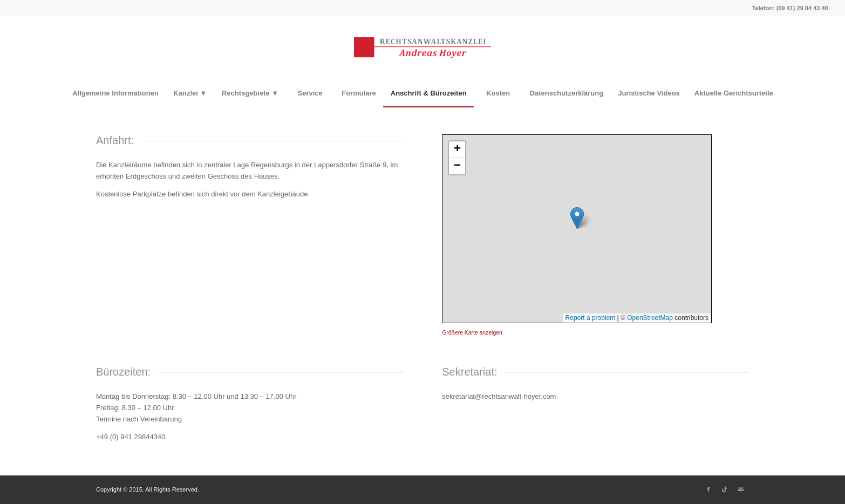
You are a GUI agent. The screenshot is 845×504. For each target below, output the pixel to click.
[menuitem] (115, 93)
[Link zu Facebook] (708, 489)
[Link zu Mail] (741, 489)
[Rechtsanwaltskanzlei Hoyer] (423, 48)
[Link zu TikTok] (725, 489)
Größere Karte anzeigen (472, 333)
